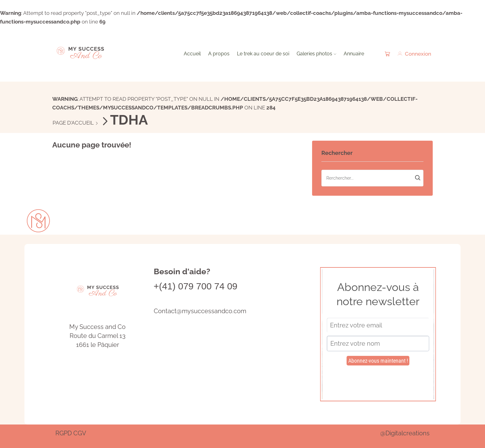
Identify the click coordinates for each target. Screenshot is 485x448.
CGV (80, 433)
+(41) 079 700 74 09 (196, 286)
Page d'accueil (73, 123)
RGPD (64, 433)
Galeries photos (316, 54)
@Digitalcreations (405, 433)
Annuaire (354, 54)
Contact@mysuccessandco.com (200, 311)
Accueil (192, 54)
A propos (219, 54)
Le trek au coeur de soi (263, 54)
